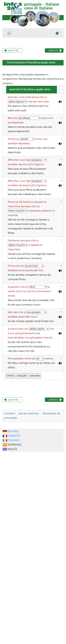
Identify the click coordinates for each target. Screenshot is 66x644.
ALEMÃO (13, 431)
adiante (53, 50)
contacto (10, 413)
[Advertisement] (17, 502)
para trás (13, 50)
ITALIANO (14, 440)
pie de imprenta (29, 413)
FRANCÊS (14, 436)
